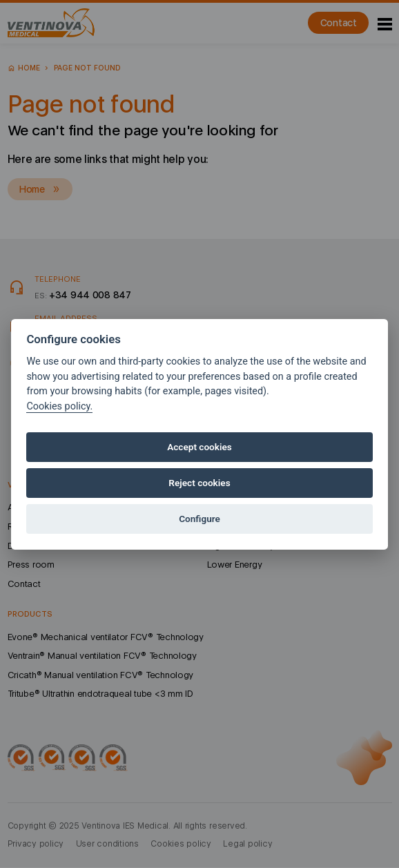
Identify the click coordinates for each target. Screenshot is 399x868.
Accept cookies (199, 447)
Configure (199, 519)
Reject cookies (199, 483)
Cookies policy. (59, 406)
